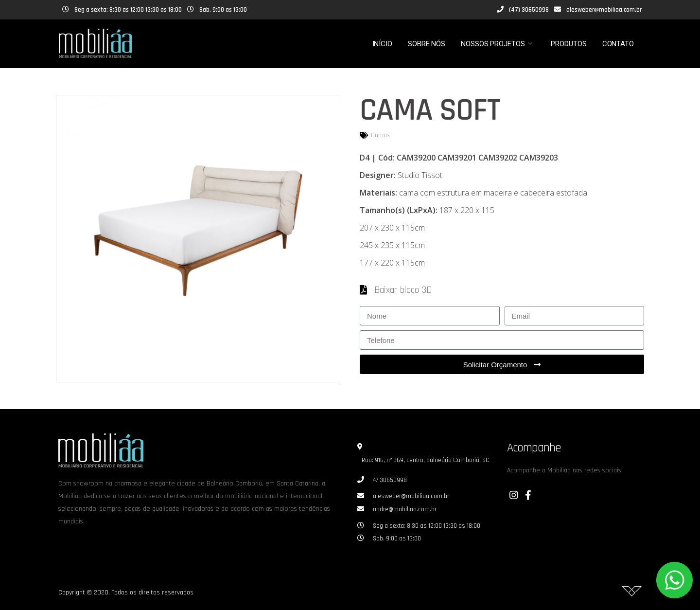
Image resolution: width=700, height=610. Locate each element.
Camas (380, 135)
